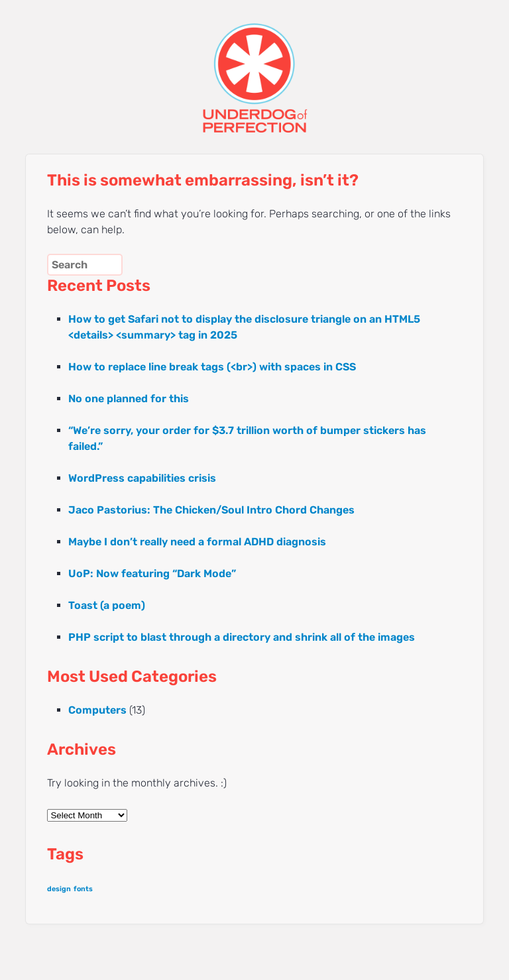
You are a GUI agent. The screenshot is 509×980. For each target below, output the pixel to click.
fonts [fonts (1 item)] (83, 889)
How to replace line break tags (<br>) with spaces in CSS (212, 367)
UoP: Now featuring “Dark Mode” (152, 573)
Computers (97, 710)
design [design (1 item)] (59, 889)
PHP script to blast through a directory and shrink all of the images (242, 637)
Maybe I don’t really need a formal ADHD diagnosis (197, 542)
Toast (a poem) (107, 605)
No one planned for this (129, 399)
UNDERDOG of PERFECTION (254, 66)
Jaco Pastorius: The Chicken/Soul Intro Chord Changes (211, 510)
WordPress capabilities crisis (142, 478)
